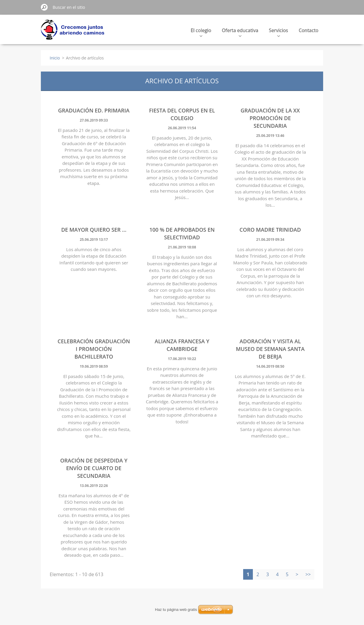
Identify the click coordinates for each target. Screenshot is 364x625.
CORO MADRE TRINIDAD (270, 230)
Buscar (44, 7)
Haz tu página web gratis (176, 610)
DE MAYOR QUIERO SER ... (94, 230)
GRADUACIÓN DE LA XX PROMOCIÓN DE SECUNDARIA (270, 118)
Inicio (55, 58)
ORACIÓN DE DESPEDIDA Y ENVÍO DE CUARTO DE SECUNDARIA (94, 468)
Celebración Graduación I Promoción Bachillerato (94, 349)
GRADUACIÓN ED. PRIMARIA (94, 110)
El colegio (201, 32)
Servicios (278, 32)
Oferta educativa (240, 32)
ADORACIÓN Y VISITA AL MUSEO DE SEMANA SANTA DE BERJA (270, 349)
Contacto (309, 30)
